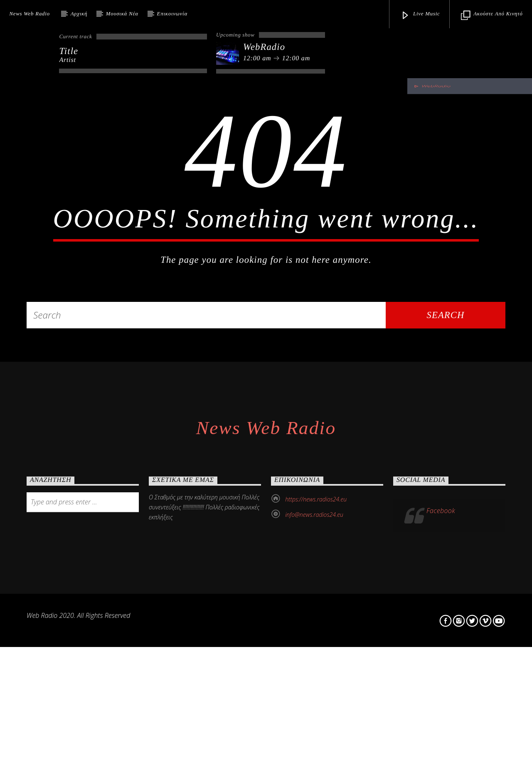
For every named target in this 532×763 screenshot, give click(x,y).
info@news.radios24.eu (314, 716)
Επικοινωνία (172, 14)
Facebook (441, 712)
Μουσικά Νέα (122, 14)
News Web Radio (29, 14)
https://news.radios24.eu (316, 700)
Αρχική (79, 14)
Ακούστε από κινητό (492, 16)
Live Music (420, 16)
